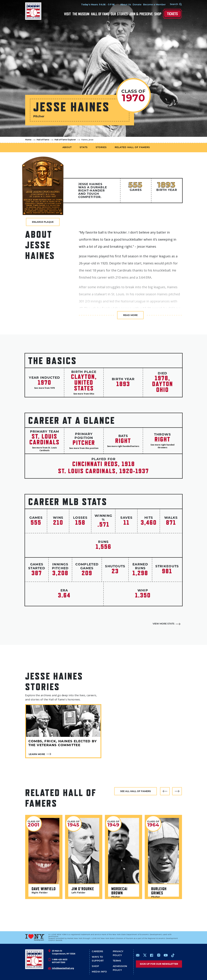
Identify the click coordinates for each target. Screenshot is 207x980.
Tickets (172, 14)
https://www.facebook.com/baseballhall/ (151, 955)
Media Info (99, 972)
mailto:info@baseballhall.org (138, 955)
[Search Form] (174, 5)
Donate (137, 5)
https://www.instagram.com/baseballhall (159, 955)
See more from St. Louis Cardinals (44, 449)
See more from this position (84, 448)
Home (28, 140)
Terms (117, 961)
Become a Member (154, 5)
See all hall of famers (136, 791)
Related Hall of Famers (132, 148)
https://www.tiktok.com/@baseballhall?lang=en (173, 955)
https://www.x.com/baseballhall (145, 955)
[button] (165, 791)
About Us (126, 5)
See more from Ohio (84, 394)
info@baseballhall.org (63, 968)
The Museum (81, 14)
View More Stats (164, 624)
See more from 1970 (44, 388)
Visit (67, 14)
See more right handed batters (123, 446)
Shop (158, 14)
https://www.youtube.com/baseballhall (166, 955)
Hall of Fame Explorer (65, 140)
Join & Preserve (141, 14)
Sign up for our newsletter (159, 964)
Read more (130, 315)
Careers (98, 952)
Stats (84, 148)
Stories (101, 148)
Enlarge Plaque (43, 222)
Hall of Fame (100, 14)
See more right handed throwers (162, 446)
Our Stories (119, 14)
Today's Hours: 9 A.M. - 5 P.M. (98, 4)
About (67, 148)
